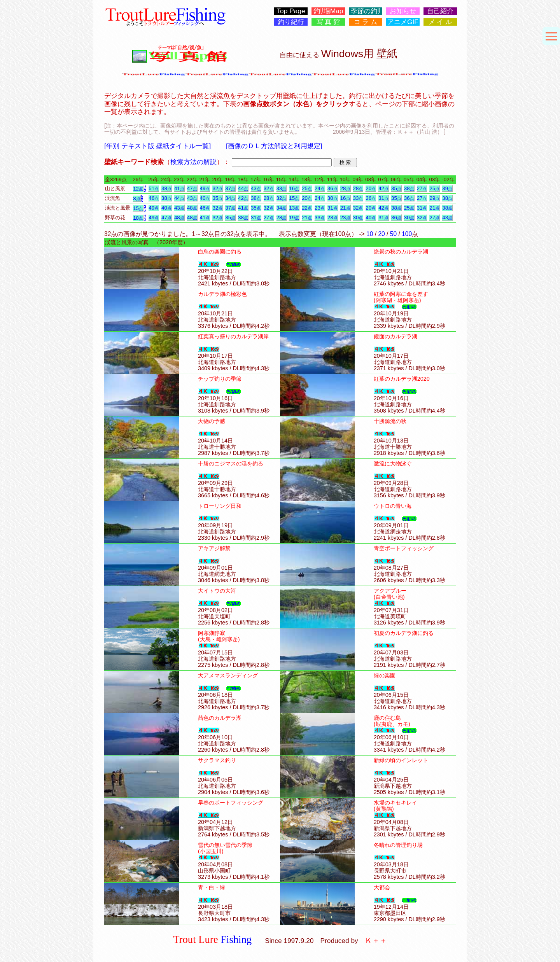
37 (230, 188)
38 (166, 188)
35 (396, 188)
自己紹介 (440, 11)
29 (434, 198)
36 (332, 188)
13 (294, 208)
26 (371, 198)
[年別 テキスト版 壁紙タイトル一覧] (157, 146)
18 (138, 218)
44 (243, 188)
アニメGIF (403, 22)
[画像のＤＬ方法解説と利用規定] (274, 146)
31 (383, 198)
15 (294, 198)
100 (407, 234)
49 (205, 188)
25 (307, 188)
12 (138, 189)
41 (179, 188)
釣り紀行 (291, 22)
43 (256, 188)
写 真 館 (328, 22)
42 (383, 188)
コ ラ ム (366, 22)
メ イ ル (440, 22)
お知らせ (403, 11)
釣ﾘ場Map (328, 11)
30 (332, 198)
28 (345, 188)
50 (393, 234)
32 (217, 188)
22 (307, 208)
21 (345, 208)
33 (282, 188)
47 (192, 188)
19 (294, 218)
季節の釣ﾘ (366, 11)
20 (371, 188)
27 (422, 188)
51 (154, 188)
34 (230, 198)
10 (370, 234)
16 (294, 188)
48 (192, 208)
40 (205, 198)
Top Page (291, 11)
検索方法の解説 (193, 162)
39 (447, 188)
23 (320, 208)
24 (320, 188)
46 (154, 198)
